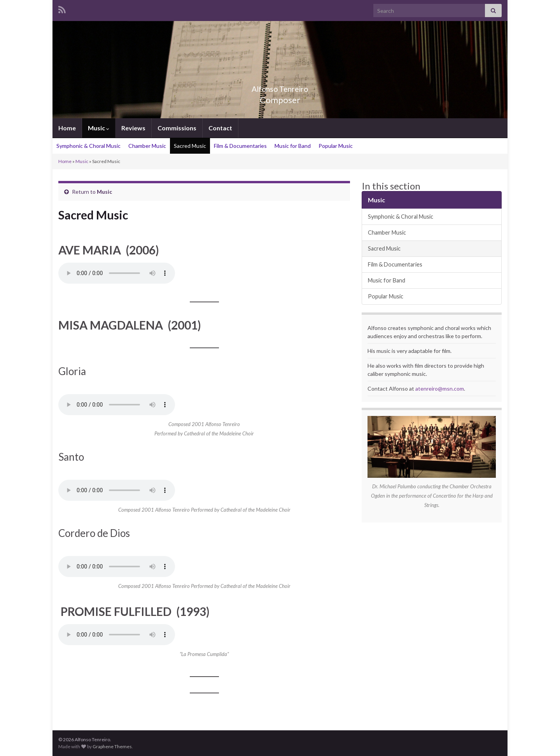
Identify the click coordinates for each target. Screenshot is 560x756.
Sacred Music (190, 146)
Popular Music (336, 146)
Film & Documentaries (240, 146)
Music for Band (293, 146)
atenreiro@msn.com (440, 389)
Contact (220, 128)
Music (99, 128)
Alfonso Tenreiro (280, 87)
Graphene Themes (112, 746)
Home (67, 128)
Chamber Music (147, 146)
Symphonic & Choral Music (88, 146)
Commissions (177, 128)
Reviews (133, 128)
